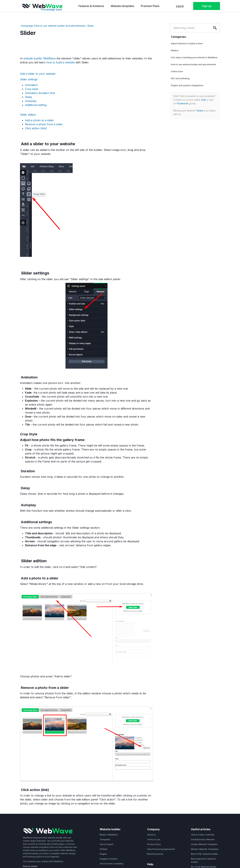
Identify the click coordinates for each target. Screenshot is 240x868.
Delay (29, 97)
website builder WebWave (40, 58)
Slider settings (29, 79)
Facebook (182, 103)
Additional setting (36, 105)
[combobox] (190, 28)
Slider (91, 26)
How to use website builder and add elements (60, 26)
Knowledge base (51, 9)
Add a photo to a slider (39, 120)
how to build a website (60, 62)
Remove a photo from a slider (44, 124)
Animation (31, 85)
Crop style (31, 89)
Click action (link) (36, 128)
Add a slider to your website (38, 74)
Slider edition (28, 115)
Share (200, 111)
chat (203, 100)
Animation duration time (40, 93)
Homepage (27, 26)
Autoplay (31, 101)
